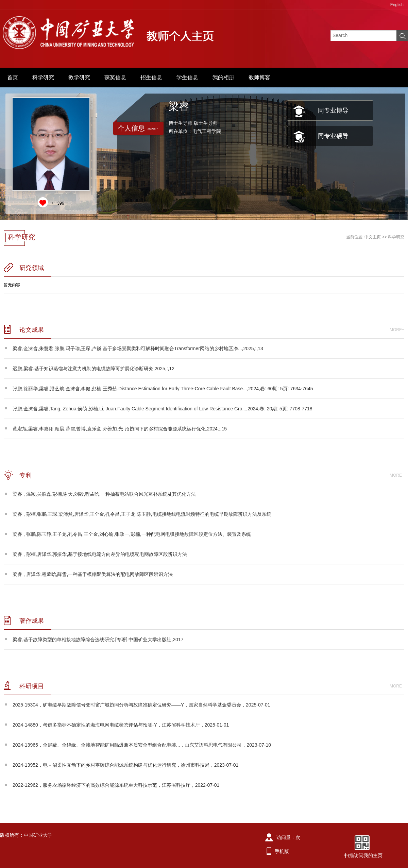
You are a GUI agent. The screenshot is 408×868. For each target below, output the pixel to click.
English (397, 5)
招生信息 (151, 77)
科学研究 (43, 77)
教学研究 (79, 77)
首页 (13, 77)
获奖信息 (115, 77)
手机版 (282, 851)
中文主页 (373, 237)
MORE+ (397, 330)
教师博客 (259, 77)
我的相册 (223, 77)
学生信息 (187, 77)
